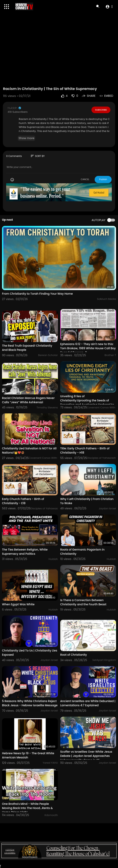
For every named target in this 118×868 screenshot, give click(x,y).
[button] (109, 7)
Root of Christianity (74, 655)
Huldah (15, 108)
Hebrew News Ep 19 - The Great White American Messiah (28, 755)
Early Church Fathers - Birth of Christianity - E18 (23, 501)
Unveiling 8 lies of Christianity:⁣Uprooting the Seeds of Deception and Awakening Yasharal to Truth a (87, 403)
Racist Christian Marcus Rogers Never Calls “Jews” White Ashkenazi (28, 400)
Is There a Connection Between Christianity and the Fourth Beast (83, 602)
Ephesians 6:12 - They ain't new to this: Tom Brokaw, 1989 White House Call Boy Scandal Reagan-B (88, 348)
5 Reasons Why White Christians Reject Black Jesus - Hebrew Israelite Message (30, 703)
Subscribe (101, 110)
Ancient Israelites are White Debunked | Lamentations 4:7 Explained (88, 703)
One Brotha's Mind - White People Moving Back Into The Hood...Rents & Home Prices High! (27, 808)
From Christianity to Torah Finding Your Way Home (37, 294)
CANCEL (85, 179)
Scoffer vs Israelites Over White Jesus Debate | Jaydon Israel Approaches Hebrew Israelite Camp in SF (86, 756)
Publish (103, 179)
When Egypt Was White (18, 604)
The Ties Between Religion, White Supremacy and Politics (25, 552)
